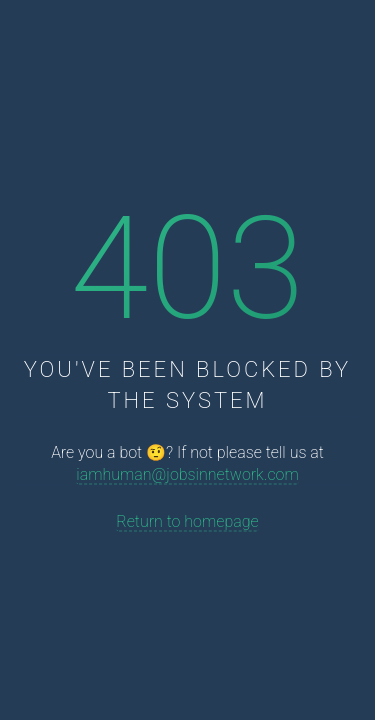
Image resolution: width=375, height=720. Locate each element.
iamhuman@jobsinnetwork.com (187, 474)
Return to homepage (187, 521)
